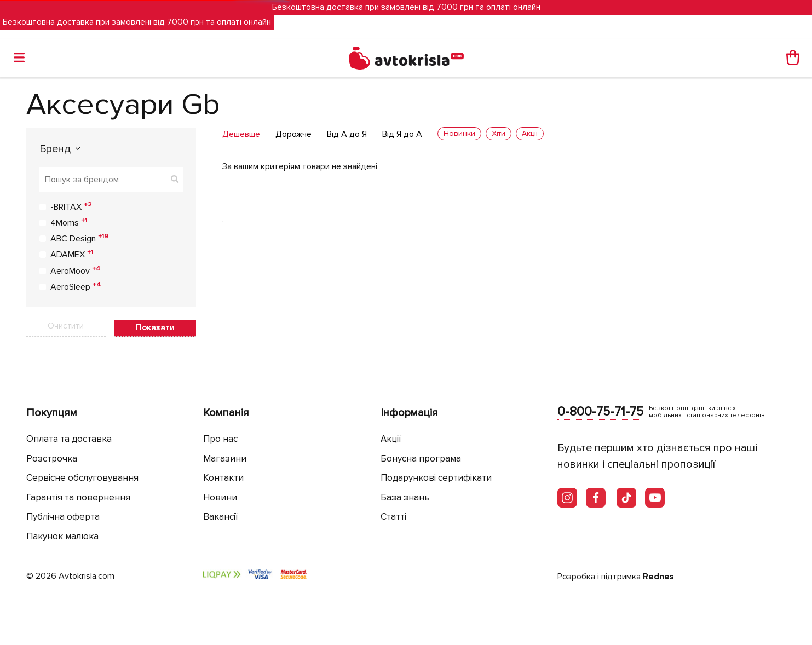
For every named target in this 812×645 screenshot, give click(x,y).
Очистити (66, 326)
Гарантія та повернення (78, 497)
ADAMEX (72, 254)
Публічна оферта (63, 517)
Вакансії (221, 517)
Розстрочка (52, 459)
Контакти (223, 478)
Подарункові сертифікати (436, 478)
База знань (405, 497)
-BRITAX (71, 206)
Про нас (220, 439)
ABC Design (79, 238)
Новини (220, 497)
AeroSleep (76, 286)
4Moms (69, 222)
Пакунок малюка (62, 536)
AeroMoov (76, 270)
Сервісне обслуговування (82, 478)
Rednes (658, 577)
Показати (155, 327)
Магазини (225, 459)
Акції (391, 439)
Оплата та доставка (69, 439)
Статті (393, 517)
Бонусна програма (421, 459)
